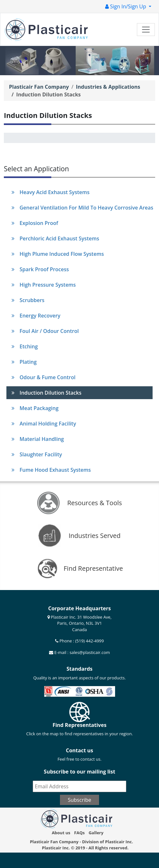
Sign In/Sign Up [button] (126, 6)
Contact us (79, 750)
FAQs (79, 833)
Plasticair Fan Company (39, 87)
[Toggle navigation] (146, 30)
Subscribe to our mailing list (80, 772)
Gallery (96, 833)
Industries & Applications (108, 87)
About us (61, 833)
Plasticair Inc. (56, 848)
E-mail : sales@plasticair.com (82, 652)
